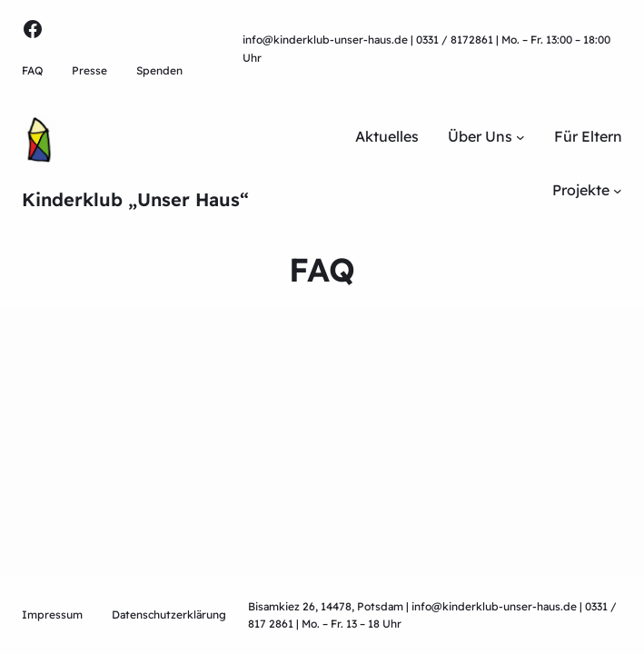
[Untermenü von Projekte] (618, 191)
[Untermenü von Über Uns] (520, 137)
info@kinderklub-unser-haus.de (325, 40)
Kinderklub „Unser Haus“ (135, 199)
